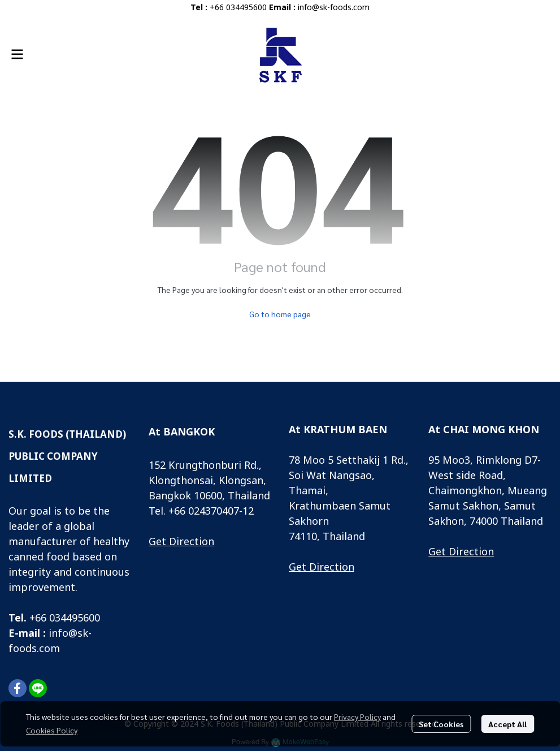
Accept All (507, 724)
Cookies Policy (52, 730)
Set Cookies (441, 724)
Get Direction (181, 542)
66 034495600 (68, 618)
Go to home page (280, 314)
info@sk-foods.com (334, 8)
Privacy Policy (357, 717)
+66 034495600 (238, 8)
